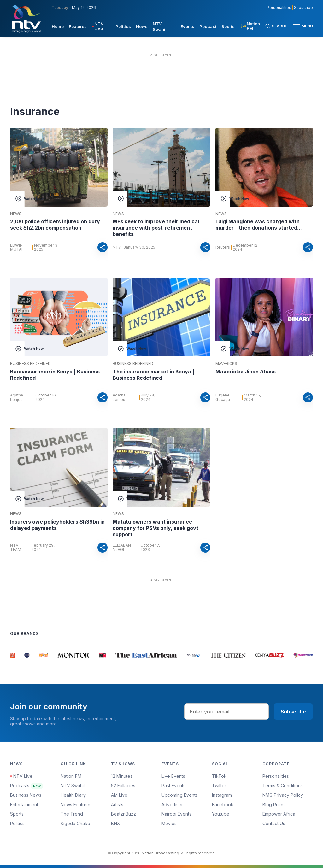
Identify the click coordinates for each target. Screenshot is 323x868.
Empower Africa (279, 814)
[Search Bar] (276, 26)
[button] (300, 26)
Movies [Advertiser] (169, 823)
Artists (117, 804)
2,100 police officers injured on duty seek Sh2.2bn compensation (55, 225)
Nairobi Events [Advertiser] (176, 814)
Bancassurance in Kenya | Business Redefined (55, 375)
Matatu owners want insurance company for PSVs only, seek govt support (156, 528)
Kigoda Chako (75, 823)
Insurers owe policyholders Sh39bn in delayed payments (57, 525)
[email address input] (226, 712)
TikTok (219, 776)
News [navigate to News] (142, 26)
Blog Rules (273, 804)
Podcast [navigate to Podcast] (208, 26)
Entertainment (24, 804)
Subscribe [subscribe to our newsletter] (303, 8)
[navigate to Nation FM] (252, 26)
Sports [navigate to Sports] (228, 26)
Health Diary (73, 795)
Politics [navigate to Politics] (123, 26)
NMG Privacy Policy (283, 795)
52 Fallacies (123, 786)
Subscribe (293, 712)
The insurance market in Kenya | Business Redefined (153, 375)
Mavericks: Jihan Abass (246, 372)
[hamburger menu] (297, 26)
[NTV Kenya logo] (26, 19)
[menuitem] (58, 26)
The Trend (72, 814)
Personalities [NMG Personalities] (279, 8)
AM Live (119, 795)
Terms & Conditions (283, 786)
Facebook (223, 804)
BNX (116, 823)
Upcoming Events (180, 795)
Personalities (276, 776)
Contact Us (274, 823)
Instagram (222, 795)
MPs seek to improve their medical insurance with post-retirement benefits (156, 228)
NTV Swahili (73, 786)
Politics (17, 823)
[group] (13, 655)
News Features (76, 804)
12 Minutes (122, 776)
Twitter (219, 786)
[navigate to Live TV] (101, 26)
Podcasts (27, 786)
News (16, 214)
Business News (26, 795)
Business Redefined (30, 364)
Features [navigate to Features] (78, 26)
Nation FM (71, 776)
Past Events (173, 786)
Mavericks (226, 364)
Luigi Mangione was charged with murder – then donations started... (259, 225)
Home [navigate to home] (58, 26)
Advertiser (172, 804)
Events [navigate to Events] (187, 26)
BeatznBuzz (123, 814)
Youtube (221, 814)
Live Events (173, 776)
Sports (17, 814)
